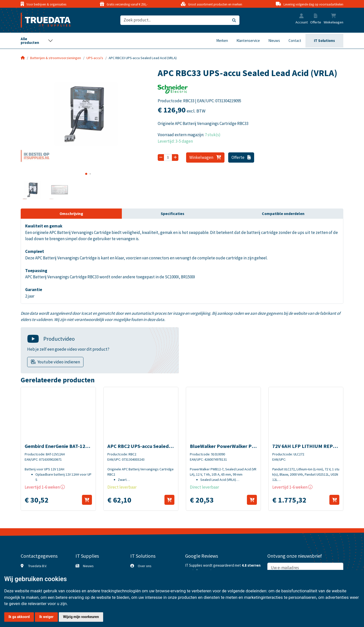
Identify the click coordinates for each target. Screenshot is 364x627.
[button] (301, 16)
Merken (222, 41)
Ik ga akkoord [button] (19, 617)
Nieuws (274, 41)
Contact (295, 41)
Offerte (241, 157)
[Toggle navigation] (37, 41)
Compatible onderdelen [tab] (283, 213)
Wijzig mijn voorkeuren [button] (81, 617)
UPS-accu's (95, 58)
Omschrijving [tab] (71, 213)
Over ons (145, 566)
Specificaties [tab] (173, 213)
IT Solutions (324, 41)
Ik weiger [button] (46, 617)
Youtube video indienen (59, 362)
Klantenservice (248, 41)
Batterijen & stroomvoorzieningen (56, 58)
